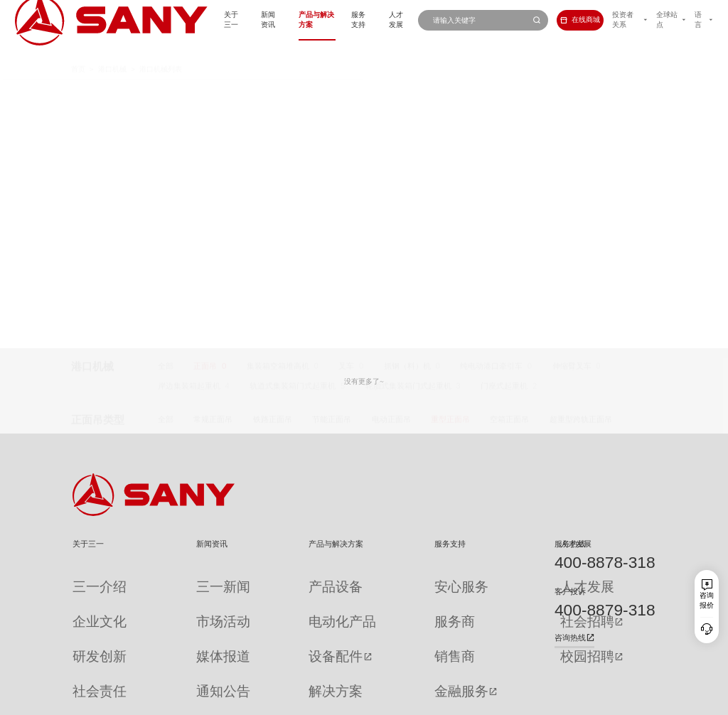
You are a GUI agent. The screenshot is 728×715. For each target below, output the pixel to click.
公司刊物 (87, 669)
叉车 (346, 93)
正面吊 (205, 93)
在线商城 (557, 20)
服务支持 (316, 20)
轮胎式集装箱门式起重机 (408, 113)
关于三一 (161, 20)
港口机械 (112, 50)
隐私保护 (567, 699)
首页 (78, 50)
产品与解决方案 (260, 20)
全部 (166, 93)
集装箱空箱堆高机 (278, 93)
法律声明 (602, 699)
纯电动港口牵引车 (491, 93)
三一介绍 (87, 578)
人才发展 (360, 20)
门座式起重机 (504, 113)
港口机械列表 (161, 50)
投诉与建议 (385, 670)
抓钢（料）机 (407, 93)
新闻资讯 (205, 20)
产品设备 (268, 578)
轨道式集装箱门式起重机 (293, 113)
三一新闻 (178, 578)
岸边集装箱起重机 (189, 113)
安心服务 (381, 578)
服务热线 (570, 544)
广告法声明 (639, 699)
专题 (171, 669)
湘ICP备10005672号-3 (204, 699)
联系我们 (533, 699)
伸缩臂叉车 (572, 93)
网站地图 (499, 699)
